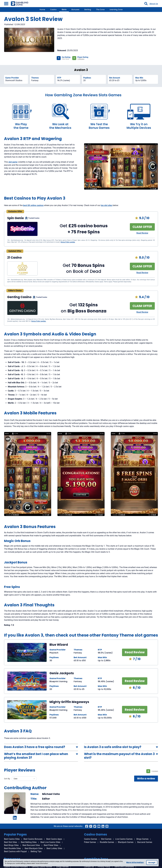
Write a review (146, 779)
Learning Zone (116, 10)
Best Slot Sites (11, 842)
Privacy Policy (104, 867)
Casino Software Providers (16, 867)
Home (42, 10)
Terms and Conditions (124, 867)
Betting (88, 10)
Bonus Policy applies (68, 242)
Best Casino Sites (12, 839)
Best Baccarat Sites (31, 845)
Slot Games (106, 839)
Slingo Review (62, 867)
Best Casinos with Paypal (15, 851)
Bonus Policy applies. (39, 321)
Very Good (66, 59)
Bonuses (75, 10)
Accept (152, 863)
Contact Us (89, 867)
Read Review (142, 233)
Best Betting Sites (29, 842)
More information (135, 862)
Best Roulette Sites (12, 848)
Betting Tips (36, 851)
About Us (154, 4)
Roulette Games (107, 842)
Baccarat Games (145, 842)
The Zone (100, 10)
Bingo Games (142, 839)
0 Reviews (81, 59)
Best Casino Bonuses (33, 839)
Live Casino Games (124, 839)
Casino (53, 10)
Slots (64, 10)
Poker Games (90, 842)
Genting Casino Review (42, 867)
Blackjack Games (126, 842)
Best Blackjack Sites (34, 848)
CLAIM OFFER (142, 227)
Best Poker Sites (51, 845)
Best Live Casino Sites (50, 842)
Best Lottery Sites (54, 848)
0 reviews (155, 771)
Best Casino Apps (54, 839)
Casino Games (91, 839)
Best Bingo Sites (11, 845)
